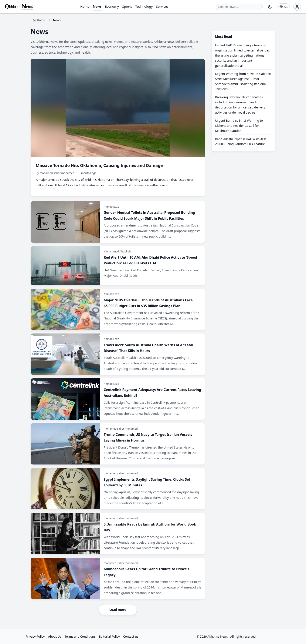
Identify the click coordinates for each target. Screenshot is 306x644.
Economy (112, 6)
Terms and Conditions (80, 636)
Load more (118, 610)
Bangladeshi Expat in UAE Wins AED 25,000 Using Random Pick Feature (241, 141)
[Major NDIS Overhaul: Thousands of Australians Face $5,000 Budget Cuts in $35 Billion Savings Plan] (118, 309)
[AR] (283, 7)
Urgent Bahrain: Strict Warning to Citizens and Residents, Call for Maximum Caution (239, 126)
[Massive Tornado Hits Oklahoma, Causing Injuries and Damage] (118, 127)
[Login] (297, 7)
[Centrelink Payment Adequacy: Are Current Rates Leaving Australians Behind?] (118, 399)
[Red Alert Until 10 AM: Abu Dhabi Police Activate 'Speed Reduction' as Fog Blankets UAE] (118, 266)
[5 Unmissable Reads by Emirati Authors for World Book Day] (118, 534)
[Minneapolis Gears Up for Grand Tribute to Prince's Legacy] (118, 578)
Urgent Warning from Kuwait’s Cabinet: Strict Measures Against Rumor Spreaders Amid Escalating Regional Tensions (243, 81)
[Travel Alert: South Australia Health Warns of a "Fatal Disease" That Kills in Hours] (118, 354)
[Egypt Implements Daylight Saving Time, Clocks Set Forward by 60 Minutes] (118, 489)
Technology (144, 6)
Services (162, 6)
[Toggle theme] (270, 7)
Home (85, 6)
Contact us (131, 636)
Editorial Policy (109, 636)
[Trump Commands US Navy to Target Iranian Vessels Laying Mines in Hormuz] (118, 444)
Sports (127, 6)
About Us (55, 636)
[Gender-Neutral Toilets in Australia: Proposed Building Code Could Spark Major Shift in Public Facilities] (118, 222)
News (97, 6)
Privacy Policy (35, 636)
